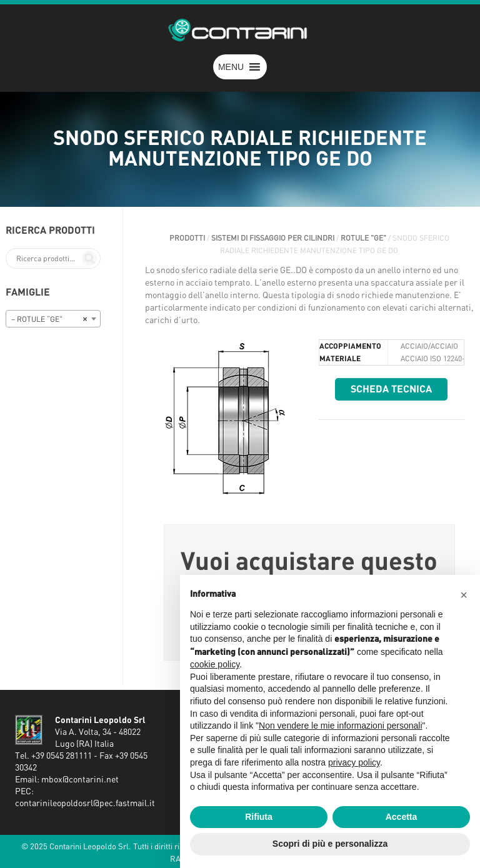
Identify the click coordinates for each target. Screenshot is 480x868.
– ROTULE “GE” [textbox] (49, 319)
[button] (231, 67)
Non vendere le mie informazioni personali (340, 726)
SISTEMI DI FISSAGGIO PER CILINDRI (273, 238)
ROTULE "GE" (363, 238)
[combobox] (53, 319)
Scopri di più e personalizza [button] (330, 844)
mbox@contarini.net (80, 780)
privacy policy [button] (354, 762)
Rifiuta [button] (259, 817)
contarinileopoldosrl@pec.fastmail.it (85, 804)
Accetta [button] (402, 817)
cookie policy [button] (215, 664)
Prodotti (187, 238)
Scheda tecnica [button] (391, 389)
